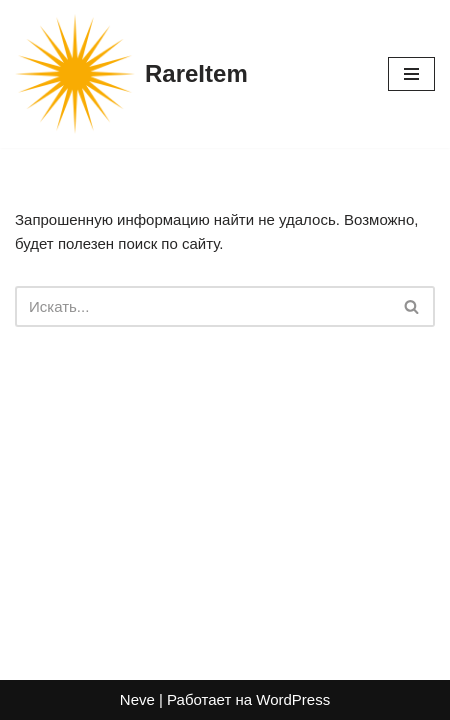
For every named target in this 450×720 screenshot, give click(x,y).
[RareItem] (131, 74)
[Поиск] (202, 306)
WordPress (293, 699)
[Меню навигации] (411, 74)
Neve (137, 699)
